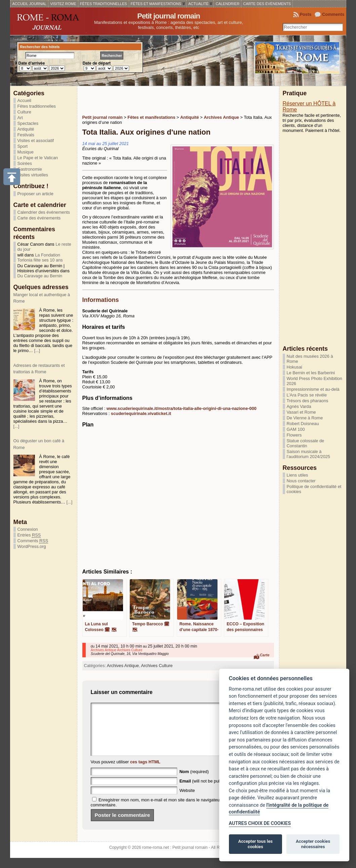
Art (20, 118)
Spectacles (28, 123)
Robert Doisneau (303, 424)
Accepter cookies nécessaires (313, 844)
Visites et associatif (36, 141)
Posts (306, 14)
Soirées (25, 163)
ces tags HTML (145, 772)
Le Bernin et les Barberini (311, 373)
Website (187, 801)
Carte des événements (39, 218)
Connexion (28, 529)
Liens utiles (298, 475)
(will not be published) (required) (217, 791)
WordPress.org (32, 546)
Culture (24, 112)
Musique (26, 152)
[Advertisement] (161, 100)
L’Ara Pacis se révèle (307, 395)
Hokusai (294, 367)
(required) (194, 782)
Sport (23, 146)
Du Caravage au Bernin (40, 276)
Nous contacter (301, 481)
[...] (37, 351)
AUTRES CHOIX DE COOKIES (260, 823)
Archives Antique (123, 666)
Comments (333, 14)
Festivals (26, 135)
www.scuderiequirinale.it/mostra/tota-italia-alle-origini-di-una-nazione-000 (182, 408)
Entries (29, 535)
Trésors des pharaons (308, 401)
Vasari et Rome (301, 412)
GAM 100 (296, 429)
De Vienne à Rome (305, 418)
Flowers (294, 435)
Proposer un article (35, 194)
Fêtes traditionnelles (37, 106)
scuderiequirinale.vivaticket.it (141, 413)
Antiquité (26, 129)
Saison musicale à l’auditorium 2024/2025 (308, 454)
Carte (265, 655)
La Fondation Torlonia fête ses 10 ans (40, 257)
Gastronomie (30, 169)
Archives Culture (157, 666)
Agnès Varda (299, 406)
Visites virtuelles (33, 175)
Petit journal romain (169, 16)
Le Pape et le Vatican (38, 158)
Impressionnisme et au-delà (313, 389)
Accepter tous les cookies (255, 844)
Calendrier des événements (44, 212)
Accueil (24, 100)
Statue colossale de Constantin (306, 443)
